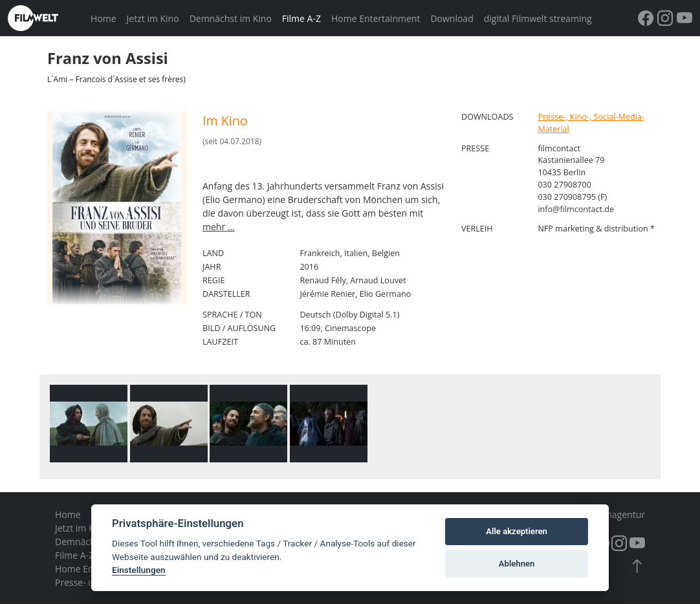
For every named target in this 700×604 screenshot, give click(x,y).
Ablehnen (517, 564)
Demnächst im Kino (231, 18)
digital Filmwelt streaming (538, 18)
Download (452, 18)
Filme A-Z (301, 18)
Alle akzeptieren (517, 531)
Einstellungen (139, 570)
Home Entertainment (376, 18)
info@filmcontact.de (576, 209)
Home (104, 18)
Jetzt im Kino (153, 18)
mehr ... (219, 227)
